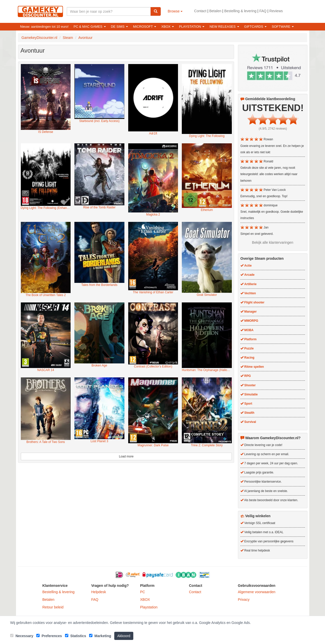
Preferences (49, 636)
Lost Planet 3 (99, 441)
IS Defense (46, 132)
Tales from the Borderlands (99, 285)
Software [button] (283, 27)
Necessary (22, 636)
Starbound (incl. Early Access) (99, 121)
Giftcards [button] (256, 27)
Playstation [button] (192, 27)
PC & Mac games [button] (90, 27)
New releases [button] (224, 27)
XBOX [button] (168, 27)
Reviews (276, 11)
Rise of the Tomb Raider (99, 207)
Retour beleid (53, 607)
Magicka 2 (153, 214)
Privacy (244, 600)
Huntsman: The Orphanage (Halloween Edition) (207, 370)
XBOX (145, 600)
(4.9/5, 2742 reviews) (273, 129)
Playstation (149, 607)
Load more (126, 456)
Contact (200, 11)
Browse (175, 11)
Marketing (100, 636)
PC (143, 592)
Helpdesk (99, 592)
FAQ (263, 11)
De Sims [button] (119, 27)
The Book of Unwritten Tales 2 (46, 295)
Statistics (76, 636)
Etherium (207, 210)
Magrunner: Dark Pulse (153, 445)
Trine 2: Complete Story (207, 445)
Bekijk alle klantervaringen (273, 242)
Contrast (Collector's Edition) (153, 366)
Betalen (215, 11)
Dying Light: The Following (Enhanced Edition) (46, 208)
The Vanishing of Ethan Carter (153, 292)
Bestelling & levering (240, 11)
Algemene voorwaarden (257, 592)
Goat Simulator (207, 295)
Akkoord (124, 636)
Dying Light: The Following (207, 136)
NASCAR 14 (46, 370)
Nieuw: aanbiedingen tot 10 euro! (44, 27)
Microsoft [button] (145, 27)
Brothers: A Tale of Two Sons (46, 442)
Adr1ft (153, 133)
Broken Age (99, 365)
